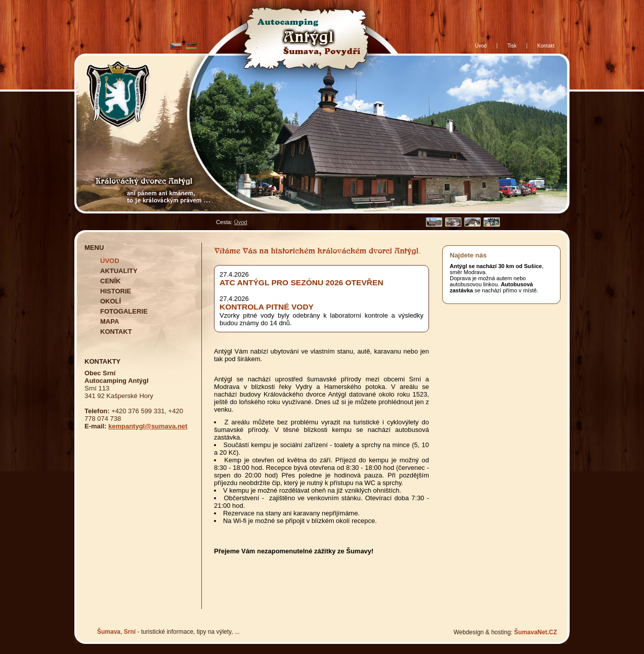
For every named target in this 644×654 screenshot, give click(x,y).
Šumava (109, 632)
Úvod (240, 222)
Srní (130, 632)
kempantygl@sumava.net (148, 426)
